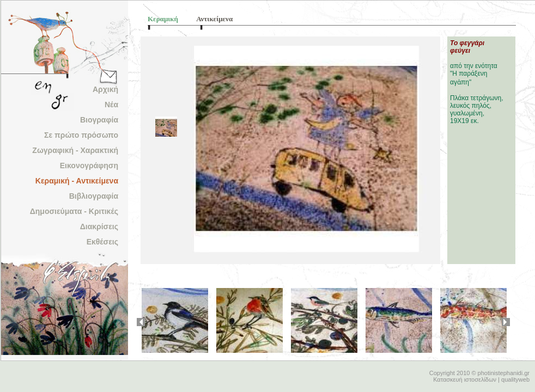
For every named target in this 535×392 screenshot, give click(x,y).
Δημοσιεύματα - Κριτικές (74, 211)
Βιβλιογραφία (94, 196)
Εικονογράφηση (89, 166)
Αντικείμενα (214, 19)
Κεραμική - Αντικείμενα (77, 181)
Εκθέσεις (102, 242)
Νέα (111, 105)
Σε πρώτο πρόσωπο (81, 135)
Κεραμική (163, 19)
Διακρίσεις (99, 226)
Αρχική (105, 89)
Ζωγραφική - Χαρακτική (75, 150)
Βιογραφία (99, 120)
